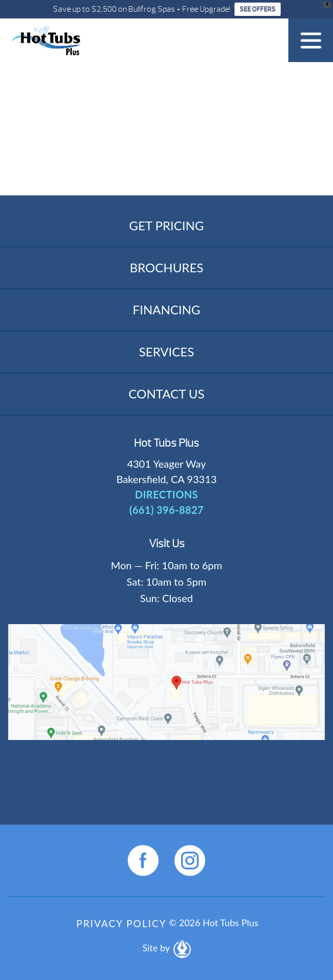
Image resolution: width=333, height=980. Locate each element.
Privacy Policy (122, 923)
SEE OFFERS (258, 9)
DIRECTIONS (166, 494)
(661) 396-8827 (166, 510)
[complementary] (259, 924)
